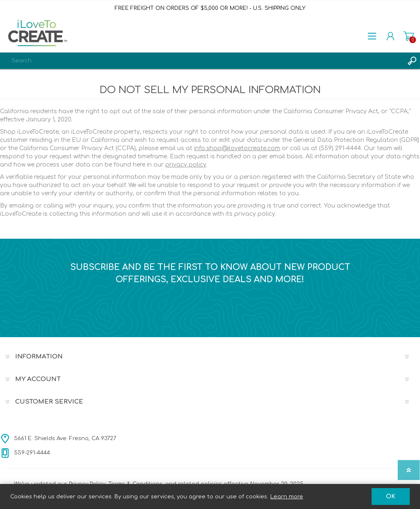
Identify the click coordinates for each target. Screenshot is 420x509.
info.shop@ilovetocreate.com (237, 148)
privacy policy (186, 165)
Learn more (287, 497)
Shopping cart (409, 36)
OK (391, 496)
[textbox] (202, 61)
